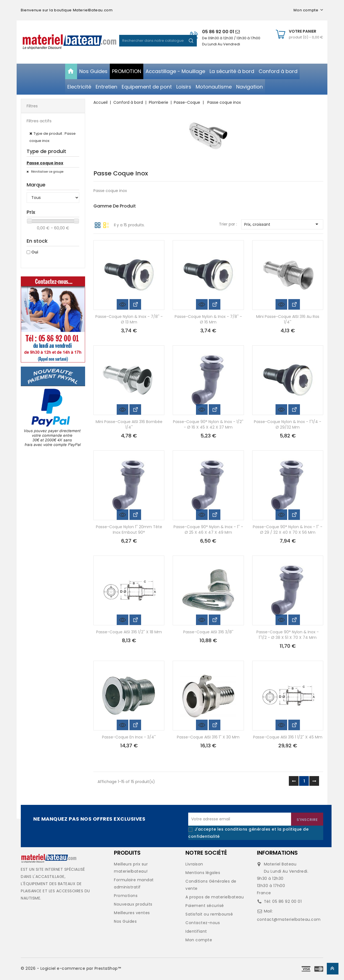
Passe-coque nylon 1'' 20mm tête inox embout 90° (129, 530)
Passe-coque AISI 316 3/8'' (208, 632)
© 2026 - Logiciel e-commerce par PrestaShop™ (71, 968)
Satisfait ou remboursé (209, 914)
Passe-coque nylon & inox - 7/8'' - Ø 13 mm (129, 319)
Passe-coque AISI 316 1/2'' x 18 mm (129, 632)
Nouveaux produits (133, 904)
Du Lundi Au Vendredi (221, 44)
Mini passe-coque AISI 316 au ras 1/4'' (288, 319)
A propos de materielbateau (215, 897)
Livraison (194, 864)
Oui (35, 252)
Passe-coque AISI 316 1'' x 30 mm (208, 737)
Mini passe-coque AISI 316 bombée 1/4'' (129, 424)
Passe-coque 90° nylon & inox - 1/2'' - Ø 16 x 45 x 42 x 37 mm (208, 424)
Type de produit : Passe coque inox (53, 137)
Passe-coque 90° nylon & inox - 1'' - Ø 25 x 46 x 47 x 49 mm (208, 530)
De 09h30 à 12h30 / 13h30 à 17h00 (231, 38)
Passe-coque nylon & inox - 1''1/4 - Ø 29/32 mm (288, 424)
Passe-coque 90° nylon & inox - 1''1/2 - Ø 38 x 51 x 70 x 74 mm (288, 635)
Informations (277, 853)
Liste (106, 225)
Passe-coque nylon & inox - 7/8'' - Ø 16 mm (208, 319)
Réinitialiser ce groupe (47, 172)
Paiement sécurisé (205, 906)
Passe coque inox (45, 163)
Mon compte (199, 940)
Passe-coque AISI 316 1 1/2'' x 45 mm (288, 737)
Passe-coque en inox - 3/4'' (129, 737)
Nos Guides (125, 921)
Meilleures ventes (132, 913)
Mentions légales (203, 873)
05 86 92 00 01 (221, 32)
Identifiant (196, 931)
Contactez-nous (203, 923)
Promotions (126, 896)
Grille (98, 225)
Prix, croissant (282, 224)
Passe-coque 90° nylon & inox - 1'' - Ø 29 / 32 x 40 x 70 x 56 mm (288, 530)
